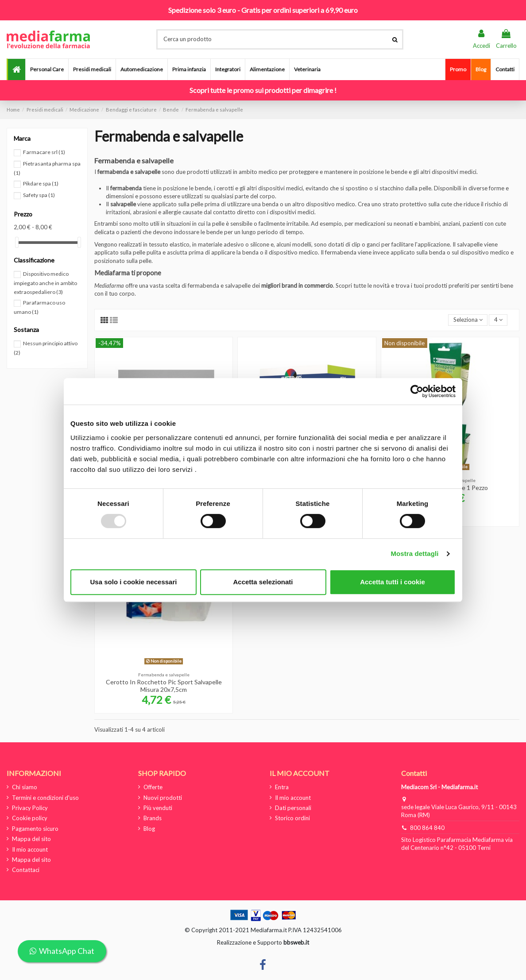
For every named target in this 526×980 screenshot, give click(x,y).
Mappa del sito (31, 839)
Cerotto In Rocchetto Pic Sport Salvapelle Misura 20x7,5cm (164, 686)
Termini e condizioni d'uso (45, 798)
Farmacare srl (44, 152)
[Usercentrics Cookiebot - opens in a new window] (417, 391)
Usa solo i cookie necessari (134, 582)
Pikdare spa (41, 183)
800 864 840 (427, 828)
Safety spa (39, 195)
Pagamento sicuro (35, 829)
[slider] (17, 242)
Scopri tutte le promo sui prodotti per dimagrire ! (263, 90)
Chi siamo (25, 787)
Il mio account (30, 849)
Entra (282, 787)
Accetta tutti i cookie (393, 582)
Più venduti (158, 808)
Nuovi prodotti (163, 798)
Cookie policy (30, 818)
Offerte (153, 787)
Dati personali (293, 808)
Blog (149, 829)
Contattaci (26, 870)
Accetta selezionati (263, 582)
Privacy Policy (30, 808)
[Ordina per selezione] (468, 320)
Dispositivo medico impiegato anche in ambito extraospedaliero (45, 283)
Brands (153, 818)
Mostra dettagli (414, 554)
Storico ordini (292, 818)
